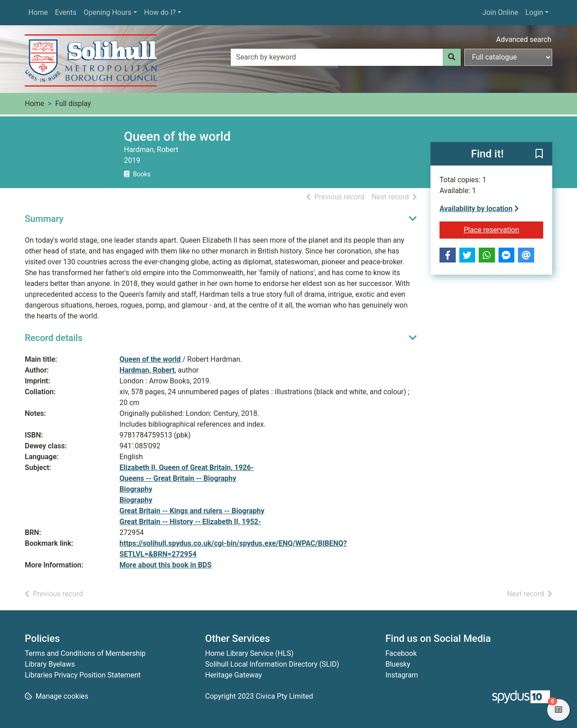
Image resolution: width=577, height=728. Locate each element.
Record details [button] (54, 338)
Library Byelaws (50, 664)
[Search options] (508, 57)
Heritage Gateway (234, 675)
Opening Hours (107, 12)
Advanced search (524, 39)
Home (38, 12)
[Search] (452, 57)
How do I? (160, 12)
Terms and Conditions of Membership (85, 653)
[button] (539, 154)
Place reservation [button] (504, 229)
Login (534, 12)
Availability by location (479, 209)
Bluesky (398, 664)
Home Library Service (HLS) (249, 653)
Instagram (402, 675)
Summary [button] (44, 219)
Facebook (401, 653)
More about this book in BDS (165, 565)
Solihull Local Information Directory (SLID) (272, 664)
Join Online (500, 12)
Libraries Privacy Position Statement (83, 675)
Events (66, 12)
